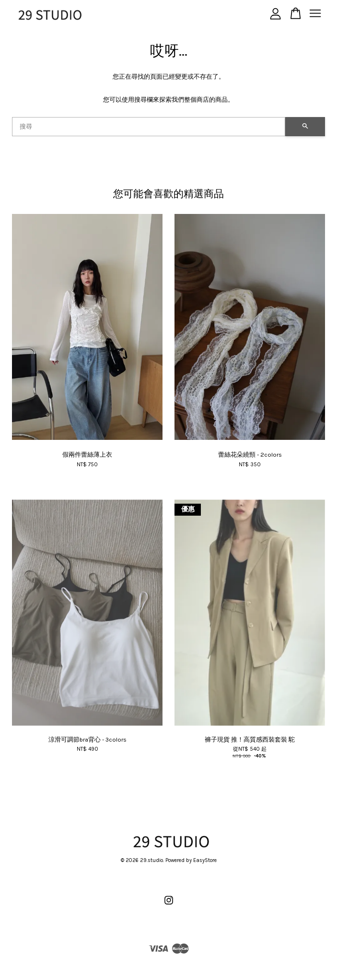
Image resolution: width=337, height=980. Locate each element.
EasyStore (205, 860)
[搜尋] (149, 127)
